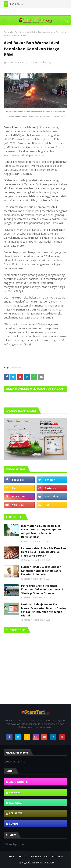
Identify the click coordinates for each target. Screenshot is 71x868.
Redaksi (23, 856)
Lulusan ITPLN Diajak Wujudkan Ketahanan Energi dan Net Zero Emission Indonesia (41, 571)
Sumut (14, 824)
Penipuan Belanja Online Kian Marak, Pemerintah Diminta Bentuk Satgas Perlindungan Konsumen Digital (44, 610)
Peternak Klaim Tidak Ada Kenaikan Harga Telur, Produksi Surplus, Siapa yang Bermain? (44, 552)
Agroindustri (19, 782)
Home (12, 856)
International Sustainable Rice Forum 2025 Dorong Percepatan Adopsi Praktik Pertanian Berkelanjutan (41, 531)
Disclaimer (58, 856)
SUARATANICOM (15, 62)
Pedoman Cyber (40, 856)
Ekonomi (15, 792)
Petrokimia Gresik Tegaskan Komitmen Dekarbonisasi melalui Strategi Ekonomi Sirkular (42, 589)
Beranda (8, 32)
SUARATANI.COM (45, 863)
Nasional (16, 803)
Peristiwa (20, 32)
